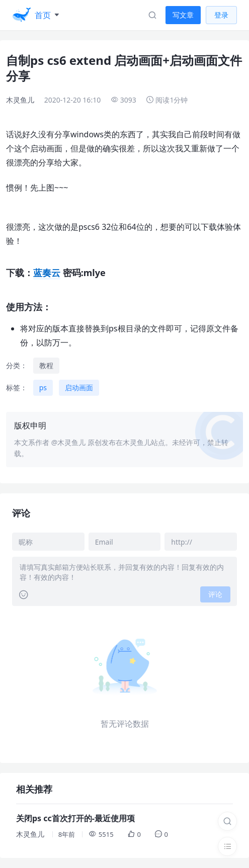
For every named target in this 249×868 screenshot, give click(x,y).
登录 (221, 15)
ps (43, 387)
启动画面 (79, 387)
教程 (46, 365)
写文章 (183, 15)
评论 (215, 594)
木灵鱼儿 (20, 100)
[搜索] (227, 821)
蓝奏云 (47, 273)
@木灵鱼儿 (69, 442)
